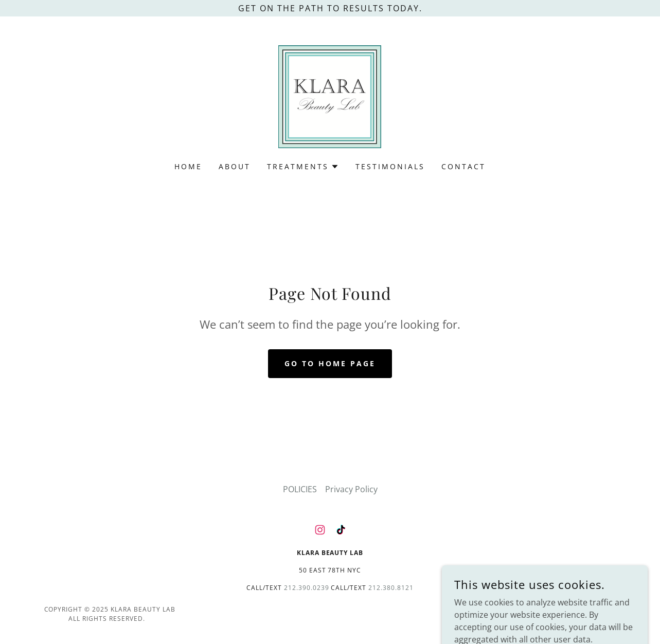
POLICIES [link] (300, 489)
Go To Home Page (330, 363)
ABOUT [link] (235, 166)
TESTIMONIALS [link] (390, 166)
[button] (303, 167)
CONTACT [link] (463, 166)
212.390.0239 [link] (307, 588)
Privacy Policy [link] (351, 489)
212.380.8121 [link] (391, 588)
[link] (330, 96)
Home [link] (188, 166)
